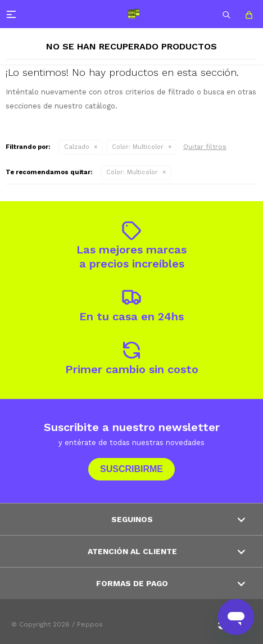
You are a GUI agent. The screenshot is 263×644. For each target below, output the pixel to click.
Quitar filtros (205, 147)
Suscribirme (131, 469)
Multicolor (138, 147)
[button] (226, 14)
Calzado (77, 147)
